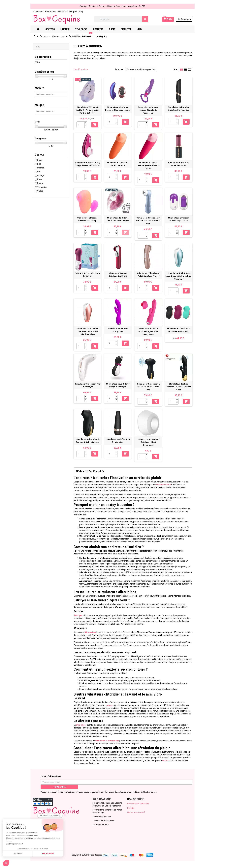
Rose (36, 179)
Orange (37, 175)
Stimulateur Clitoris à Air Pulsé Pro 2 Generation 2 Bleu (150, 222)
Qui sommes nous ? (137, 812)
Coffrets (101, 29)
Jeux (143, 29)
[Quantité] (79, 126)
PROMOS (166, 28)
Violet (37, 191)
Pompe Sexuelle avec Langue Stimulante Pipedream (150, 111)
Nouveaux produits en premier (141, 69)
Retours (131, 808)
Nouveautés (35, 11)
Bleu (36, 164)
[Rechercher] (121, 19)
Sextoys (53, 29)
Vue (179, 69)
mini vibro (79, 725)
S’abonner (57, 787)
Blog (77, 11)
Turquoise (39, 187)
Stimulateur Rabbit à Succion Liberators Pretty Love (181, 391)
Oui (35, 62)
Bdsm (115, 29)
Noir (36, 172)
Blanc (37, 160)
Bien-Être (129, 29)
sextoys (148, 761)
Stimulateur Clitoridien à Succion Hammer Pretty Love (150, 391)
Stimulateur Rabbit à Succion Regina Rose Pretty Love (150, 335)
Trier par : (119, 69)
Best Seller (59, 11)
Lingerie (68, 29)
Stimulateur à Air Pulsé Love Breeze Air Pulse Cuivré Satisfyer (86, 335)
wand (99, 705)
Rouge (37, 183)
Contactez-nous (101, 825)
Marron (37, 168)
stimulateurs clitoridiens (106, 741)
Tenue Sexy (84, 29)
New (153, 29)
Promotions (47, 11)
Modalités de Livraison (104, 821)
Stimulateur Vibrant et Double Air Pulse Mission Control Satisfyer (86, 111)
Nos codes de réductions (139, 804)
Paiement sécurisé (102, 817)
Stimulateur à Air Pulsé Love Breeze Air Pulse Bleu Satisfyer (181, 278)
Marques (70, 11)
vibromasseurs (154, 488)
